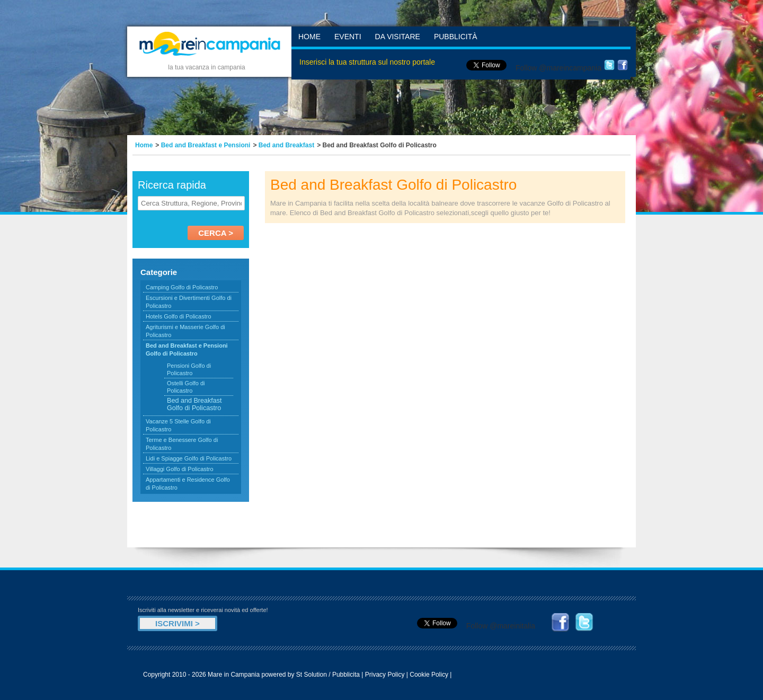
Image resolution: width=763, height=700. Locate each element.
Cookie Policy (429, 675)
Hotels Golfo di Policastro (179, 316)
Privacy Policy (385, 675)
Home (309, 37)
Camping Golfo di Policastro (182, 287)
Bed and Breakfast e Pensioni (206, 145)
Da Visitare (398, 37)
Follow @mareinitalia (501, 626)
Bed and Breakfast (286, 145)
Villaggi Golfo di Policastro (180, 469)
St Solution (312, 675)
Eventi (348, 37)
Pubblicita (346, 675)
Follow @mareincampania (558, 68)
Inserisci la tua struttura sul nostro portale (367, 62)
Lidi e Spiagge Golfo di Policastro (189, 458)
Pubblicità (456, 37)
